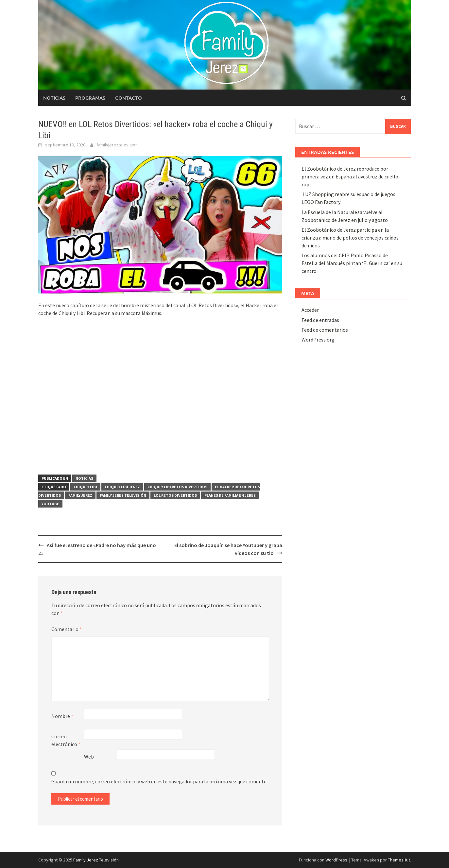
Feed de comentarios (325, 330)
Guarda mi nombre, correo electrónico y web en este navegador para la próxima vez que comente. (159, 781)
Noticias (54, 98)
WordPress (336, 860)
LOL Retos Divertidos (175, 495)
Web (89, 757)
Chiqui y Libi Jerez (122, 487)
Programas (90, 98)
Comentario (67, 629)
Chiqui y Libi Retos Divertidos (177, 487)
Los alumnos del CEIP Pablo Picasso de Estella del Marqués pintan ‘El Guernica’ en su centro (352, 263)
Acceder (310, 310)
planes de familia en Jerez (230, 495)
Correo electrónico (66, 740)
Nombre (62, 716)
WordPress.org (318, 340)
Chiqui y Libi (85, 487)
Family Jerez (80, 495)
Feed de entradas (320, 320)
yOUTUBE (50, 504)
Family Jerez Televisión (123, 495)
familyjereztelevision (117, 145)
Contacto (129, 98)
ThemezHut (399, 860)
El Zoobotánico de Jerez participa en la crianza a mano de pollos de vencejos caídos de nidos (350, 238)
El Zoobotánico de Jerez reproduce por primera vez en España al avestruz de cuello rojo (350, 176)
